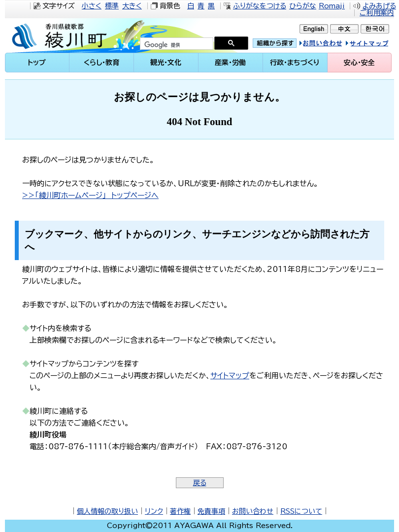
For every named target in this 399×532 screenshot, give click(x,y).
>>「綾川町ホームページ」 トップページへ (90, 195)
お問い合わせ (253, 511)
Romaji (332, 6)
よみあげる (379, 6)
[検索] (176, 45)
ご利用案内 (377, 13)
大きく (132, 6)
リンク (154, 511)
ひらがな (303, 6)
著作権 (180, 511)
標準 (112, 6)
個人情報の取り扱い (107, 511)
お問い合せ (331, 45)
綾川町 (61, 35)
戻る (200, 483)
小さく (92, 6)
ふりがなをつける (260, 6)
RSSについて (301, 511)
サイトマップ (377, 45)
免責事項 (211, 511)
